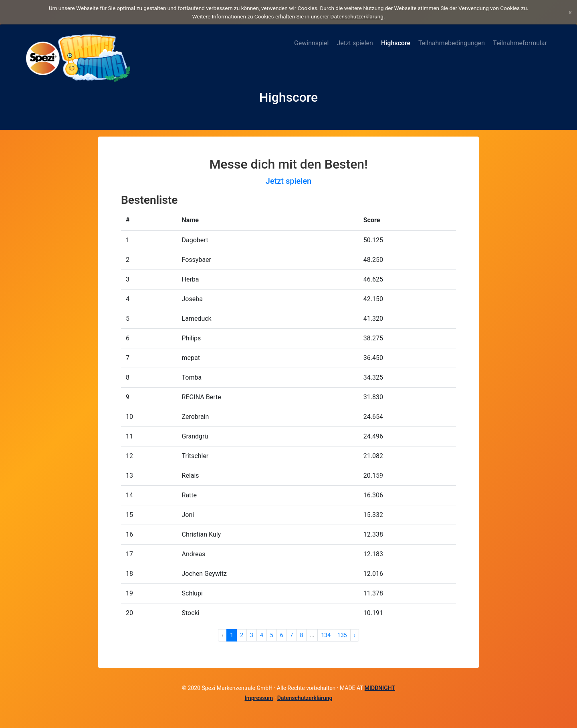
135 (342, 635)
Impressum (259, 698)
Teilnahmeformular (520, 43)
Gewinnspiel (311, 43)
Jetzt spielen (355, 43)
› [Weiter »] (355, 635)
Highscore (396, 43)
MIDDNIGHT (380, 688)
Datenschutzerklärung (357, 16)
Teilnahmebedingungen (452, 43)
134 (326, 635)
